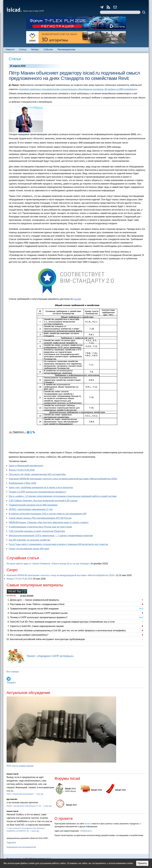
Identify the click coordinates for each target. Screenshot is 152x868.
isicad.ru (88, 824)
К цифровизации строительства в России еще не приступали (40, 527)
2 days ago (48, 806)
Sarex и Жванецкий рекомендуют (26, 466)
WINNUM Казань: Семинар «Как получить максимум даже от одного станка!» (49, 522)
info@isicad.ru (86, 831)
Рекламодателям (66, 50)
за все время (27, 596)
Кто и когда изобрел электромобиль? (29, 635)
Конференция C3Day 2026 (22, 483)
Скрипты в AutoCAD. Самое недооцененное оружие (37, 626)
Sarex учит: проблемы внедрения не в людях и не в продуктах (41, 487)
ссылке (77, 299)
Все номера (13, 672)
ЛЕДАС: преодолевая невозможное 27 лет (31, 509)
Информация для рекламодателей (21, 847)
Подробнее (11, 843)
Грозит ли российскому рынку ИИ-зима (29, 549)
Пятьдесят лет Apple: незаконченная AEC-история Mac (37, 474)
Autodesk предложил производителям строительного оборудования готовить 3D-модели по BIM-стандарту (78, 89)
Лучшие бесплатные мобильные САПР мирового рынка (39, 613)
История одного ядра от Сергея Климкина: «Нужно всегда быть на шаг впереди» (48, 564)
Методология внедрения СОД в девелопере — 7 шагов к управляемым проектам (51, 536)
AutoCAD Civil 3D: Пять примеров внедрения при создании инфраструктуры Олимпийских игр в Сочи (62, 622)
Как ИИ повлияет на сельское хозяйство (29, 540)
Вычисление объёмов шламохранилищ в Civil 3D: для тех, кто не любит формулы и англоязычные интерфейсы (68, 631)
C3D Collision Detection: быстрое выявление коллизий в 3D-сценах (43, 501)
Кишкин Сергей (12, 774)
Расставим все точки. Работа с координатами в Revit (37, 604)
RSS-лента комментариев (20, 766)
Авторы (35, 50)
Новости (10, 50)
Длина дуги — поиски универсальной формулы (35, 600)
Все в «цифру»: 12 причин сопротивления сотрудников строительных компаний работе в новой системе (63, 496)
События (48, 50)
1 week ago (35, 831)
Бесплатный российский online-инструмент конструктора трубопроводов (47, 639)
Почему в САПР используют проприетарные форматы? (37, 492)
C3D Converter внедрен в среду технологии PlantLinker (37, 531)
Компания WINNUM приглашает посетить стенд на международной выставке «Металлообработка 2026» (63, 479)
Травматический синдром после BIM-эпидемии (33, 505)
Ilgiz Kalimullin (12, 799)
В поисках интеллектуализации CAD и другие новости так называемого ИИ (48, 514)
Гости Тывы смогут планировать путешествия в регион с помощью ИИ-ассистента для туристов (58, 544)
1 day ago (39, 794)
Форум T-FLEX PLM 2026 (22, 470)
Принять (142, 863)
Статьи (23, 50)
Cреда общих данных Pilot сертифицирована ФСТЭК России (40, 518)
